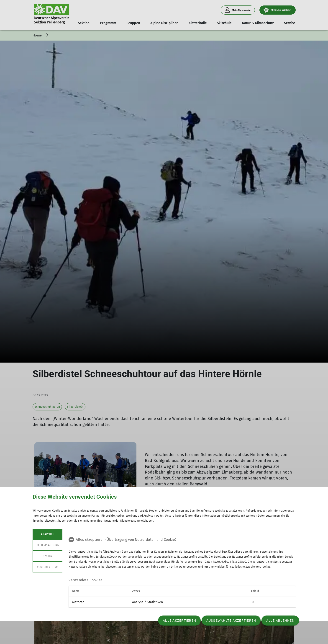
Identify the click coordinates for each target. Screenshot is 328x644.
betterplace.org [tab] (48, 545)
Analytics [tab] (47, 534)
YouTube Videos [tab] (48, 567)
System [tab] (47, 556)
